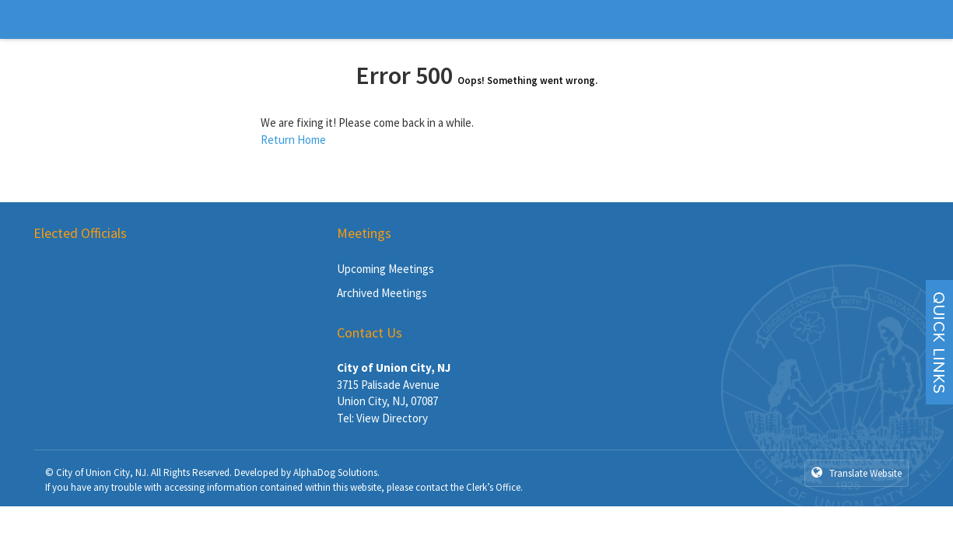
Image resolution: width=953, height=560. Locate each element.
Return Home (293, 140)
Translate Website (857, 473)
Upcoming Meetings (385, 269)
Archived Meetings (382, 293)
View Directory (392, 418)
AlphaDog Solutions (335, 472)
